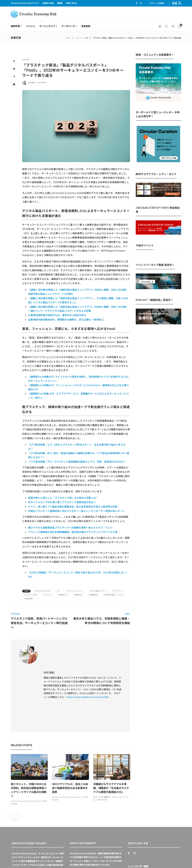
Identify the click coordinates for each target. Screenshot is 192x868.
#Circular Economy (43, 591)
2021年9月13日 (101, 749)
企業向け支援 (48, 3)
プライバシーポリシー (160, 859)
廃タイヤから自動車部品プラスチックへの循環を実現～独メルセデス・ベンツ (70, 528)
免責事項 (177, 859)
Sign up (175, 828)
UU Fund (78, 810)
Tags (26, 591)
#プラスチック (118, 591)
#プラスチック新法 (31, 595)
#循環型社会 (78, 595)
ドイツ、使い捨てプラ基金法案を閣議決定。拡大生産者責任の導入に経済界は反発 (73, 507)
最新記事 (15, 26)
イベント (31, 26)
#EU (58, 591)
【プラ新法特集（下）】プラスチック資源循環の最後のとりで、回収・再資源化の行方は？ (77, 462)
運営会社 (143, 859)
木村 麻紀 (31, 83)
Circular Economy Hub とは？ (120, 859)
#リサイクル (48, 595)
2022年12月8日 (41, 83)
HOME (68, 38)
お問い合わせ (71, 3)
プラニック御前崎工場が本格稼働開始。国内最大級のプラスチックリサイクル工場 (73, 532)
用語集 (60, 3)
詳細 (101, 827)
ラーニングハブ (47, 26)
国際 (87, 38)
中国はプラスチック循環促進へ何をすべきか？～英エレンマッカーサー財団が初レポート (76, 511)
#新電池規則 (29, 599)
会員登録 (86, 26)
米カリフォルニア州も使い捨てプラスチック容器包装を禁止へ (62, 502)
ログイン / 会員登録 (157, 3)
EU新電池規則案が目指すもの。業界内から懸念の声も (57, 315)
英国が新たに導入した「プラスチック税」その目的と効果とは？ (63, 498)
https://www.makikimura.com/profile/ (88, 672)
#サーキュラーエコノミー (75, 591)
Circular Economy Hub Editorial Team (26, 750)
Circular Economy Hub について (25, 3)
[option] (29, 729)
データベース (68, 26)
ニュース (78, 38)
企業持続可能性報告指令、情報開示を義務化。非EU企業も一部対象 (65, 320)
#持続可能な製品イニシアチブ (113, 595)
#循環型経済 (93, 595)
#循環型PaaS (63, 595)
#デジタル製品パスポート (98, 591)
